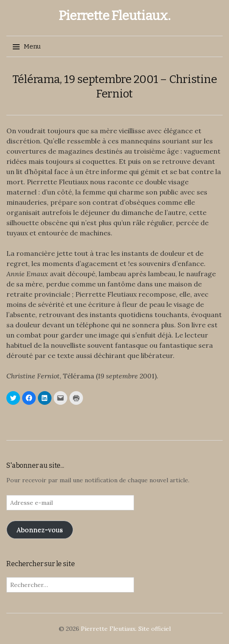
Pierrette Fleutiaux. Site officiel (126, 629)
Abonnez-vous (40, 530)
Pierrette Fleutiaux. (115, 16)
